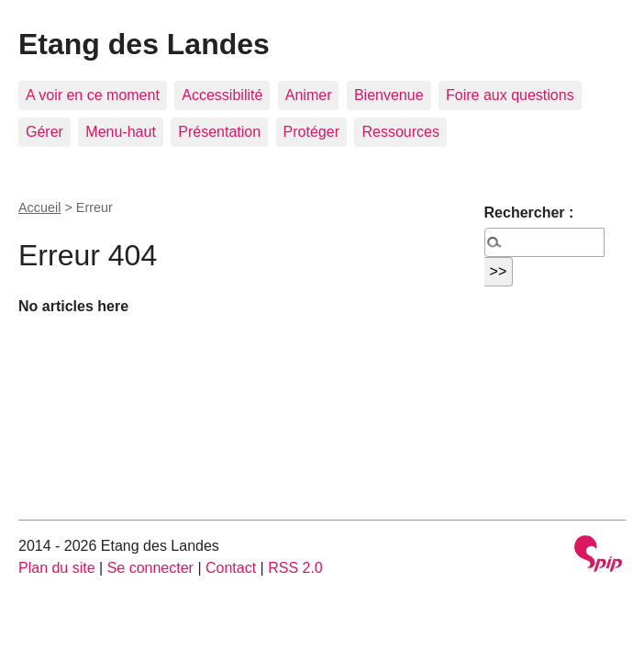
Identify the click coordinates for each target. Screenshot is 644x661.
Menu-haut (121, 132)
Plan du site (57, 568)
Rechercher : (529, 213)
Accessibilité (222, 95)
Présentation (219, 132)
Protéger (311, 132)
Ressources (400, 132)
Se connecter (150, 568)
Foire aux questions (510, 95)
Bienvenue (389, 95)
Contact (231, 568)
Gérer (44, 132)
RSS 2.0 (295, 568)
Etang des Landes (144, 44)
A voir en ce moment (93, 95)
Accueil (39, 207)
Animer (309, 95)
